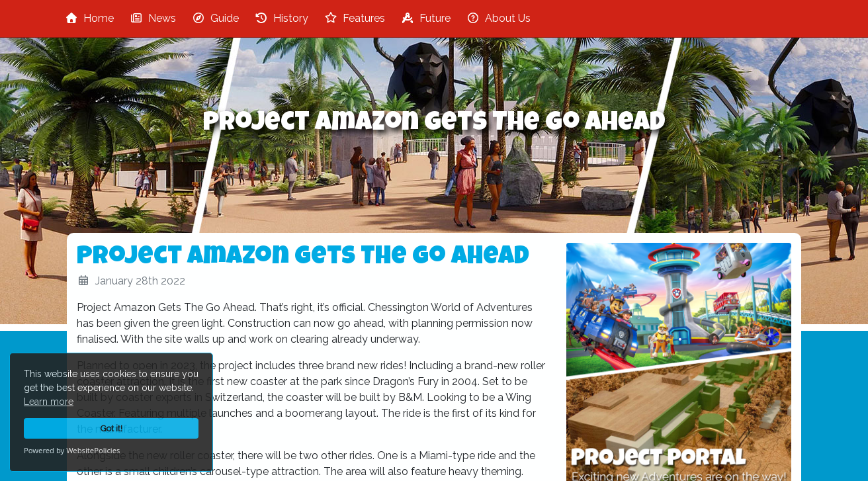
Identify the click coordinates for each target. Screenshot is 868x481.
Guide (215, 18)
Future (426, 18)
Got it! (111, 428)
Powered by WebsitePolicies (72, 450)
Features (355, 18)
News (153, 18)
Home (89, 18)
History (282, 18)
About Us (499, 18)
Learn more (49, 402)
